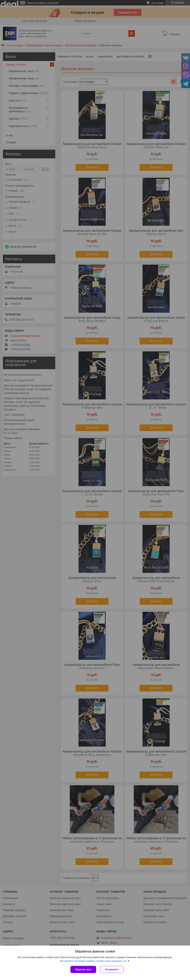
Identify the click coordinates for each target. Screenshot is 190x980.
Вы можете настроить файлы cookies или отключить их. (94, 961)
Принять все (83, 969)
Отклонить (112, 969)
